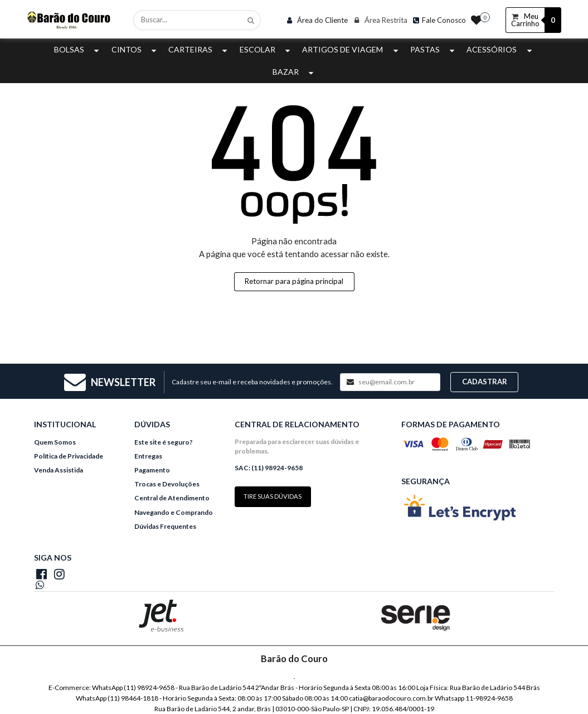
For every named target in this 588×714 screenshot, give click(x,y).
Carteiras (199, 49)
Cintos (135, 49)
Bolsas (78, 49)
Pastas (434, 49)
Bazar (294, 72)
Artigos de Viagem (351, 49)
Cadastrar (485, 382)
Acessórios (500, 49)
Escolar (266, 49)
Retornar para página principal (294, 281)
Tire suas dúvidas (273, 496)
